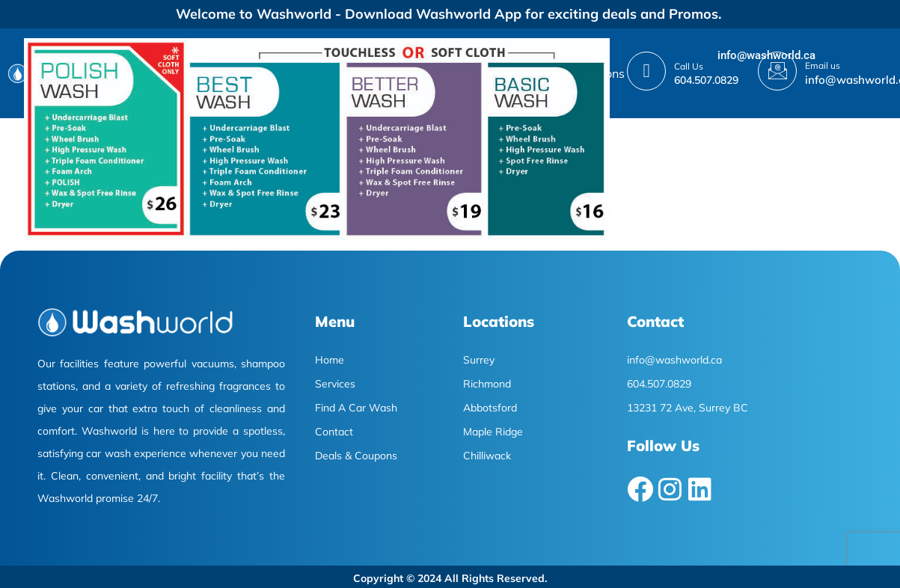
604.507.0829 (706, 80)
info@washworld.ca (766, 55)
